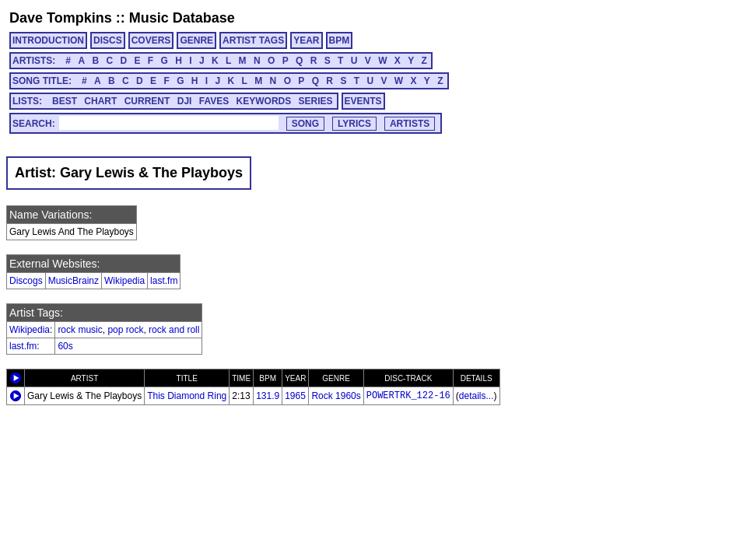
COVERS (151, 40)
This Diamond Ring (187, 396)
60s (65, 346)
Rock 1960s (336, 396)
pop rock (125, 330)
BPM (340, 40)
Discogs (26, 281)
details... (477, 396)
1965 (295, 396)
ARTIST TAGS (253, 40)
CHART (100, 101)
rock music (80, 330)
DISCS (108, 40)
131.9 (268, 396)
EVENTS (363, 101)
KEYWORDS (264, 101)
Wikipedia (124, 281)
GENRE (196, 40)
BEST (65, 101)
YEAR (306, 40)
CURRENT (147, 101)
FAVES (214, 101)
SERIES (316, 101)
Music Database (182, 18)
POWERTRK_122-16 (408, 396)
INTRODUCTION (48, 40)
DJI (185, 101)
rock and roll (174, 330)
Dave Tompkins (61, 18)
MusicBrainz (74, 281)
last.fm (164, 281)
